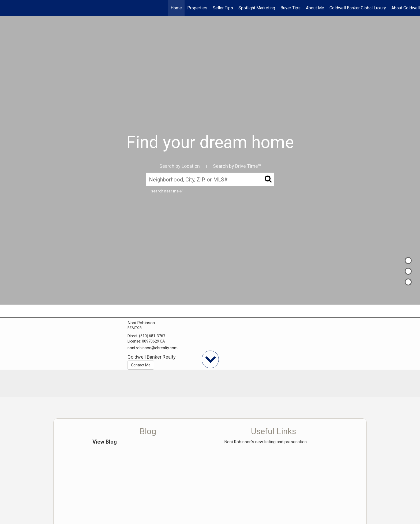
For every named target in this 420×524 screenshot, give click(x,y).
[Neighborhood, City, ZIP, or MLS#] (210, 179)
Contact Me (141, 365)
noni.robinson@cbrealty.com (153, 348)
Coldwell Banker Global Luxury (358, 8)
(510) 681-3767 (152, 336)
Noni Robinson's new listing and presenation (265, 442)
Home (176, 8)
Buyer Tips (290, 8)
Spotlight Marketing (257, 8)
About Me (315, 8)
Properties (197, 8)
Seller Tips (223, 8)
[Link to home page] (7, 8)
